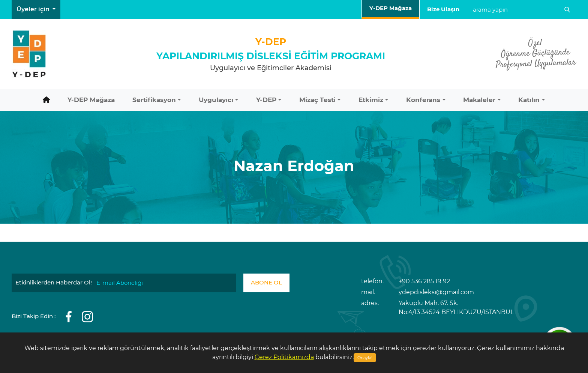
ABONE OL (266, 282)
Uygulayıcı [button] (216, 100)
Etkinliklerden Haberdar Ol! (54, 282)
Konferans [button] (423, 100)
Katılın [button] (529, 100)
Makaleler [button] (479, 100)
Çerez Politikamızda (284, 357)
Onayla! (365, 358)
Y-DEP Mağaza (391, 8)
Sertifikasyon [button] (154, 100)
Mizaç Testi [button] (317, 100)
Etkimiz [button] (371, 100)
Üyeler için (34, 9)
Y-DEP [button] (266, 100)
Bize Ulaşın (443, 9)
